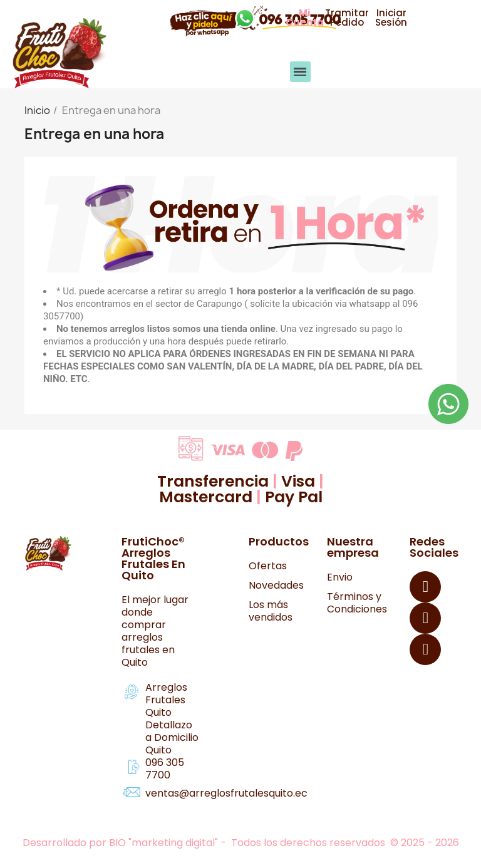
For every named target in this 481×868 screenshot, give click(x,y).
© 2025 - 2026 (425, 843)
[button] (304, 18)
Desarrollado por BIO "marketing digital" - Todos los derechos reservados (205, 843)
